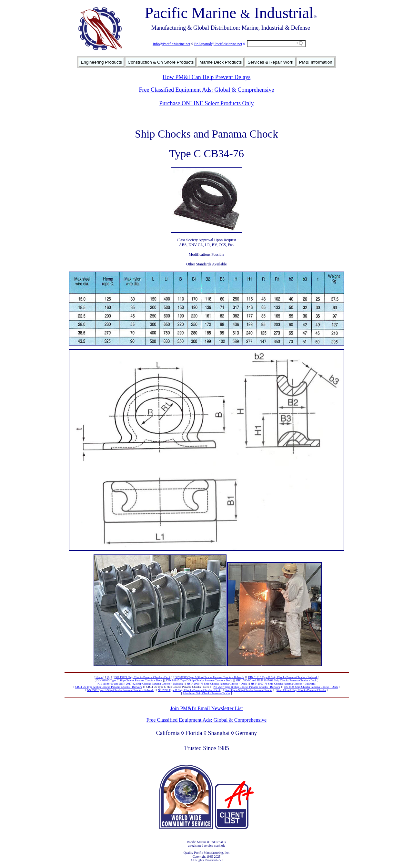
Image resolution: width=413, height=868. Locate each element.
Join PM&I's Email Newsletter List (206, 708)
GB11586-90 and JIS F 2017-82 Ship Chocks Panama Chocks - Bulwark (141, 684)
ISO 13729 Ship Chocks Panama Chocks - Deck (142, 677)
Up (109, 677)
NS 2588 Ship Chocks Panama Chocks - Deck (311, 687)
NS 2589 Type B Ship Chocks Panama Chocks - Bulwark (120, 690)
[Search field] (276, 44)
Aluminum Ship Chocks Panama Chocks (206, 693)
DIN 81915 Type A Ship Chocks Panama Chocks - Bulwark (209, 677)
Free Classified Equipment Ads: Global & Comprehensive (207, 90)
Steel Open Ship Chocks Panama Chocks (248, 690)
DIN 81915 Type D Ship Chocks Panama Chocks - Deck (199, 680)
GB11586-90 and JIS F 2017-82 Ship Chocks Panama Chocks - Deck (277, 680)
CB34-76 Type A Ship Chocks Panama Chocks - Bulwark (109, 687)
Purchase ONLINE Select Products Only (207, 103)
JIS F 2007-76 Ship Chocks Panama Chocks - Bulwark (283, 684)
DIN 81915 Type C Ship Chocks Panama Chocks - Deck (129, 680)
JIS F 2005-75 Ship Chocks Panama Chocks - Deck (217, 684)
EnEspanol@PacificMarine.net (218, 44)
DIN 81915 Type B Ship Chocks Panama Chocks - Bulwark (283, 677)
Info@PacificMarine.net (171, 44)
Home (99, 677)
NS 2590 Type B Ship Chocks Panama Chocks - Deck (189, 690)
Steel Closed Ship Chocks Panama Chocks (301, 690)
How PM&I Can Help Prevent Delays (206, 77)
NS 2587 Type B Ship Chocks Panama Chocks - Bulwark (247, 687)
